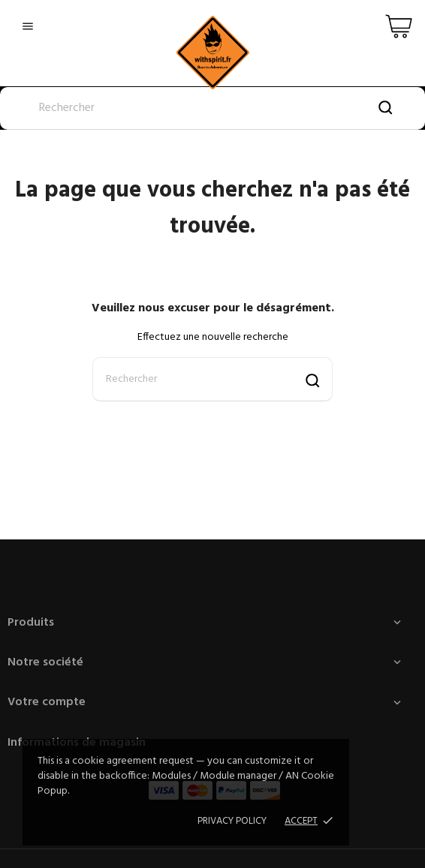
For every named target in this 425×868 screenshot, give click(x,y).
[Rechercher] (212, 108)
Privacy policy (232, 821)
